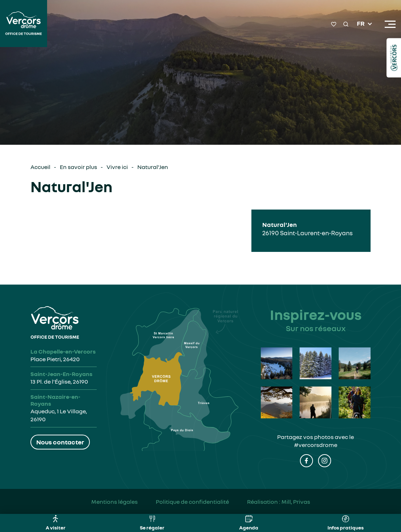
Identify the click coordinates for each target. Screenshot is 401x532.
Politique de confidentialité (192, 502)
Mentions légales (114, 502)
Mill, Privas (296, 502)
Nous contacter (60, 442)
